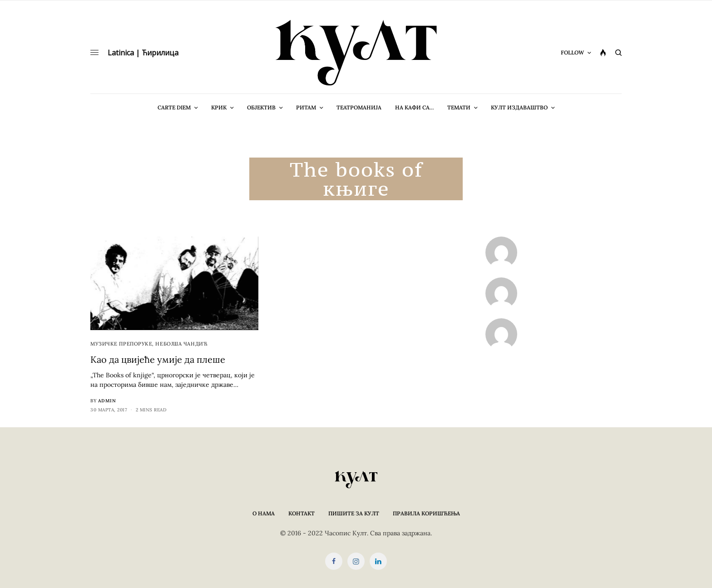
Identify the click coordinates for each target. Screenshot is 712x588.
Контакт (302, 513)
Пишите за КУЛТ (354, 513)
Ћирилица (160, 53)
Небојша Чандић (181, 344)
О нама (264, 513)
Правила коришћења (426, 513)
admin (107, 401)
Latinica (121, 53)
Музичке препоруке (121, 344)
